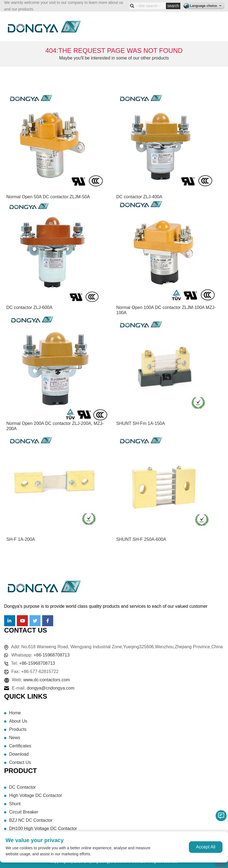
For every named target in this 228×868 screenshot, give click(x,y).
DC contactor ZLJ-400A (139, 197)
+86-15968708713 (52, 655)
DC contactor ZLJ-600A (29, 307)
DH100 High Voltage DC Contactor (43, 828)
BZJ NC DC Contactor (31, 820)
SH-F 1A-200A (21, 539)
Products (18, 729)
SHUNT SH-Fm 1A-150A (141, 423)
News (15, 738)
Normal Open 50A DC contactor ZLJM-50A (48, 197)
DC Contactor (22, 787)
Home (15, 713)
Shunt (15, 804)
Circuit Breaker (24, 812)
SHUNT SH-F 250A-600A (141, 539)
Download (19, 754)
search (173, 6)
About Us (18, 721)
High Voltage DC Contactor (36, 795)
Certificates (20, 746)
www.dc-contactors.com (47, 680)
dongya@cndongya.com (51, 688)
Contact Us (20, 762)
